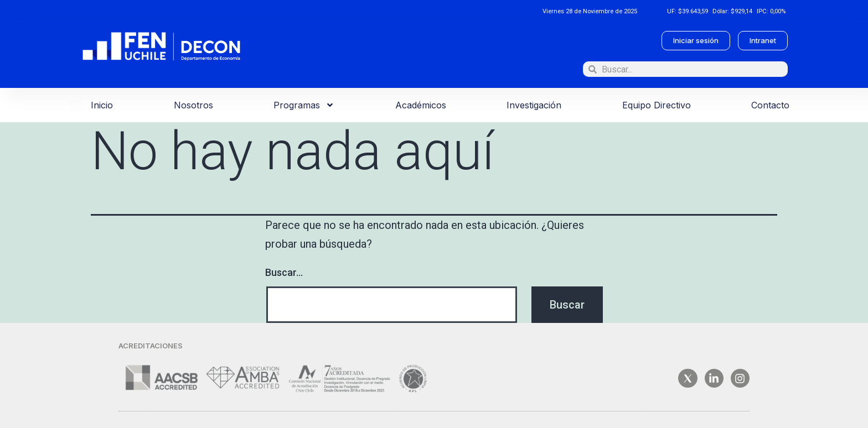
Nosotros (193, 105)
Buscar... (284, 272)
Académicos (421, 105)
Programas (304, 105)
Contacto (770, 105)
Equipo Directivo (657, 105)
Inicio (102, 105)
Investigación (534, 105)
